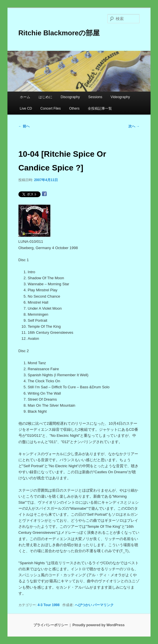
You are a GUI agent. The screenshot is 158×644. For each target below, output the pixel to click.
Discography (70, 97)
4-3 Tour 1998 (48, 605)
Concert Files (51, 108)
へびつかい (83, 605)
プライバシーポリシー (51, 625)
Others (74, 108)
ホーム (25, 97)
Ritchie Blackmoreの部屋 (59, 33)
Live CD (26, 108)
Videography (120, 97)
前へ (24, 126)
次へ (134, 126)
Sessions (95, 97)
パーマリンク (103, 605)
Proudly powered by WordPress (99, 625)
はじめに (45, 97)
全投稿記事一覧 (100, 108)
